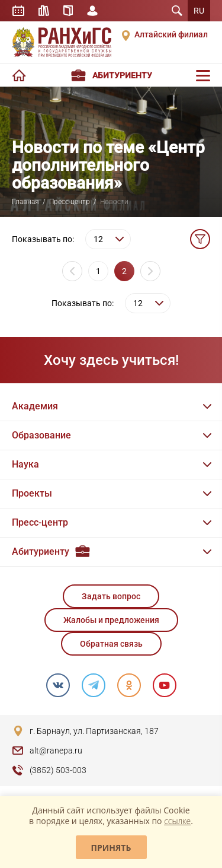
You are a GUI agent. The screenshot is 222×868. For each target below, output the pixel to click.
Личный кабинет (92, 11)
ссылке (177, 821)
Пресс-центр (70, 202)
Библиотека (44, 11)
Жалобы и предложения (111, 620)
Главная (25, 202)
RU (199, 11)
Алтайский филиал (171, 34)
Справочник (68, 11)
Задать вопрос (111, 596)
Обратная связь (111, 644)
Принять (111, 848)
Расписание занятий (18, 11)
